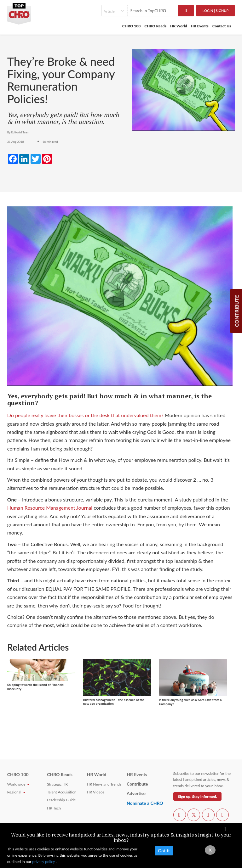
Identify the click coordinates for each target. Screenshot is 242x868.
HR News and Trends (104, 784)
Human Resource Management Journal (50, 508)
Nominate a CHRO (145, 803)
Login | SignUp (216, 11)
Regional (16, 792)
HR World (179, 26)
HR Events (200, 26)
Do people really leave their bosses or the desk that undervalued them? (85, 415)
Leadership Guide (61, 800)
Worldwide (18, 784)
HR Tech (54, 808)
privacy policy (44, 862)
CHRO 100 (131, 26)
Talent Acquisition (62, 792)
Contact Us (222, 26)
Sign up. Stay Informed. (198, 796)
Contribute (137, 784)
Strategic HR (57, 784)
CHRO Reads (155, 26)
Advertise (136, 793)
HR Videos (96, 792)
